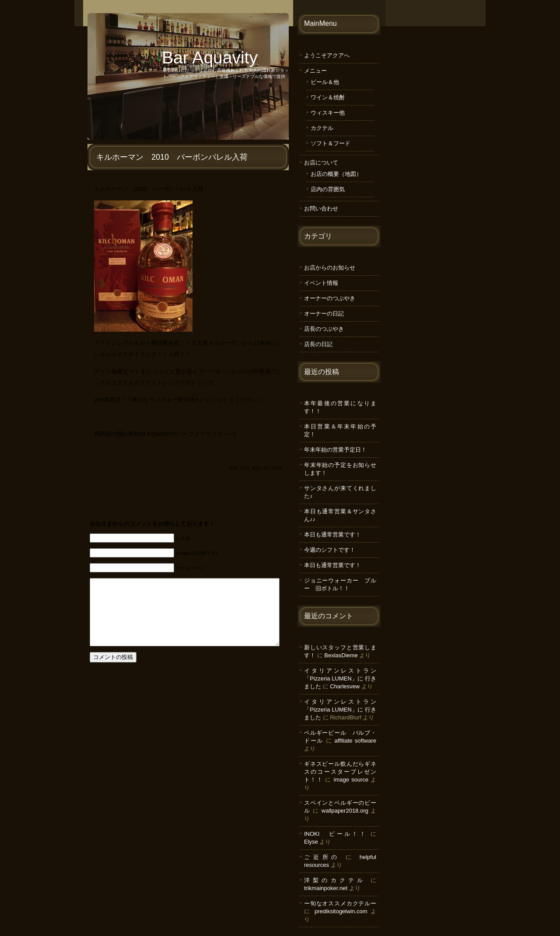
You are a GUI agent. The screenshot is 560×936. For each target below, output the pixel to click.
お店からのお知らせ (330, 268)
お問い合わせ (321, 209)
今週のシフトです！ (330, 550)
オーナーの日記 (324, 314)
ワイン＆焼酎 (328, 97)
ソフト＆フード (331, 143)
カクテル (322, 128)
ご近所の (322, 857)
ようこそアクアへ (327, 55)
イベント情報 (321, 283)
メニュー (315, 71)
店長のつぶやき (324, 329)
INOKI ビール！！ (336, 834)
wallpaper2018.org (345, 811)
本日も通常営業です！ (332, 535)
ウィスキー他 (328, 113)
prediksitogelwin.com (341, 911)
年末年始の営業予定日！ (335, 450)
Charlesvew (345, 686)
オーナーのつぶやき (330, 298)
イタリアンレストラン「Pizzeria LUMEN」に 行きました (340, 678)
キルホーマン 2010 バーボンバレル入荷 (172, 157)
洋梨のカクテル (335, 880)
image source (351, 780)
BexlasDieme (341, 655)
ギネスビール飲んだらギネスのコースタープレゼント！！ (340, 772)
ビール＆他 (325, 82)
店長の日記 (318, 344)
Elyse (311, 842)
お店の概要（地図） (336, 174)
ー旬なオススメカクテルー (340, 903)
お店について (321, 163)
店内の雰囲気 (328, 189)
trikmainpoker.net (326, 888)
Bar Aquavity (210, 58)
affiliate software (355, 741)
